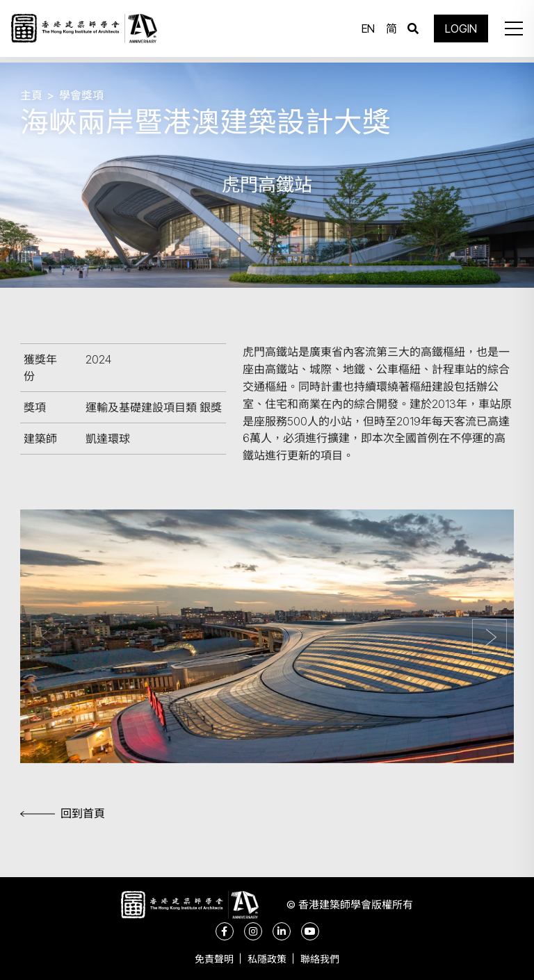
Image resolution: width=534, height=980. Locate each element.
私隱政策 (267, 959)
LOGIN (458, 31)
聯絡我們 (327, 959)
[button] (509, 31)
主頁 (31, 95)
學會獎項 (81, 95)
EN (365, 31)
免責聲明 (207, 959)
